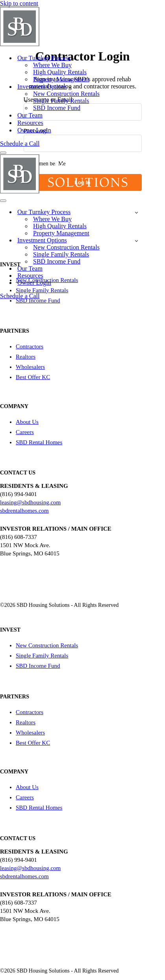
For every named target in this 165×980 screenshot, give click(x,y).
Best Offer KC (33, 377)
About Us (27, 422)
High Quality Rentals (60, 72)
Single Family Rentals (61, 101)
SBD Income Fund (57, 108)
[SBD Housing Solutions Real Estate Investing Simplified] (64, 44)
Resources (30, 123)
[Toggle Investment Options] (136, 241)
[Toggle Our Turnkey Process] (136, 212)
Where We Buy (52, 65)
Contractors (30, 346)
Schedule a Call (20, 144)
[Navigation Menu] (3, 153)
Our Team (30, 115)
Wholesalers (30, 367)
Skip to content (19, 3)
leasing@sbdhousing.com (30, 502)
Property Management (61, 79)
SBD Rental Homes (39, 442)
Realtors (26, 357)
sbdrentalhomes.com (24, 511)
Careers (25, 432)
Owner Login (34, 130)
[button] (74, 58)
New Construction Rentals (66, 94)
